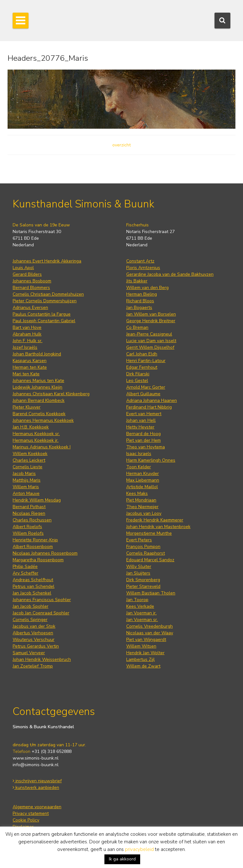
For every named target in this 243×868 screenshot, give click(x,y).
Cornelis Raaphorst (146, 553)
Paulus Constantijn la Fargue (42, 314)
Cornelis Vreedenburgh (150, 626)
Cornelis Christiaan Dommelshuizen (48, 294)
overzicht (121, 145)
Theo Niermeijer (142, 507)
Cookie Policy (26, 820)
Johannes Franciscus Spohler (42, 600)
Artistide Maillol (142, 487)
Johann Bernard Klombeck (39, 400)
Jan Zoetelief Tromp (33, 666)
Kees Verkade (140, 606)
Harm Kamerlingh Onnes (151, 460)
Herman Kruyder (143, 474)
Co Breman (137, 327)
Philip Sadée (25, 566)
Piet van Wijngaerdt (146, 640)
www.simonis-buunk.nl (36, 758)
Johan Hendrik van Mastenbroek (158, 527)
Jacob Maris (24, 474)
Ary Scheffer (25, 573)
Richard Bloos (140, 301)
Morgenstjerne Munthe (149, 533)
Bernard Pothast (29, 507)
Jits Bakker (137, 281)
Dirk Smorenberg (143, 580)
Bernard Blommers (31, 288)
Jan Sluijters (138, 573)
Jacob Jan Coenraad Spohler (41, 613)
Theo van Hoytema (146, 447)
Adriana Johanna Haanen (152, 400)
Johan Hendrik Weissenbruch (42, 659)
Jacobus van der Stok (34, 626)
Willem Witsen (141, 646)
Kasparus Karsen (30, 361)
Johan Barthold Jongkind (37, 354)
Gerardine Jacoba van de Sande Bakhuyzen (170, 274)
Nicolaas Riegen (29, 513)
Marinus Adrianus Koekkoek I (42, 447)
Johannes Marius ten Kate (38, 381)
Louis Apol (23, 268)
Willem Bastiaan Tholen (151, 593)
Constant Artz (140, 261)
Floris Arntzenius (143, 268)
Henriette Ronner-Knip (35, 540)
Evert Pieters (139, 540)
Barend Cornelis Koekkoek (39, 414)
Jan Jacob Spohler (31, 606)
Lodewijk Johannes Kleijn (37, 387)
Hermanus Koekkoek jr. (36, 440)
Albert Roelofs (27, 527)
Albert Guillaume (143, 394)
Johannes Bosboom (32, 281)
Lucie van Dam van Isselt (151, 341)
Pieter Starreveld (143, 586)
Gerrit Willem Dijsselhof (150, 347)
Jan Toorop (137, 600)
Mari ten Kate (26, 374)
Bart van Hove (27, 327)
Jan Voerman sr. (142, 620)
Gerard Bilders (27, 274)
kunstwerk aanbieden (36, 788)
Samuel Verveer (29, 653)
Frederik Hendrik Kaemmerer (155, 520)
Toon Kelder (139, 467)
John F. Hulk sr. (28, 341)
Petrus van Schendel (34, 586)
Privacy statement (31, 813)
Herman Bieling (142, 294)
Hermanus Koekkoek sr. (36, 434)
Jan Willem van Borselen (151, 314)
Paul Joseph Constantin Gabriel (44, 321)
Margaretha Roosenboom (38, 560)
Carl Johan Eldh (142, 354)
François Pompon (143, 547)
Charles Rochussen (32, 520)
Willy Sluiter (139, 566)
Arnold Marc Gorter (146, 387)
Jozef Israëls (25, 347)
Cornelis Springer (30, 620)
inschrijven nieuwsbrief (37, 781)
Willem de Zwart (143, 666)
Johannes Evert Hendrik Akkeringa (47, 261)
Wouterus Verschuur (34, 640)
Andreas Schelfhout (33, 580)
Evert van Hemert (144, 414)
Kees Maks (137, 493)
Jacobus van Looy (144, 513)
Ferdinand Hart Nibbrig (149, 407)
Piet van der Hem (143, 440)
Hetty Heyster (140, 427)
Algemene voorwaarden (37, 807)
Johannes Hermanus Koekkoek (43, 420)
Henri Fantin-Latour (146, 361)
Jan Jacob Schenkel (32, 593)
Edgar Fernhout (142, 367)
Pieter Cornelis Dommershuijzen (45, 301)
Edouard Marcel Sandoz (150, 560)
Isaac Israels (139, 454)
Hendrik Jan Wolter (145, 653)
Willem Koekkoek (30, 454)
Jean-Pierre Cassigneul (149, 334)
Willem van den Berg (147, 288)
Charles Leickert (29, 460)
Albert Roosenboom (33, 547)
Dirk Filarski (138, 374)
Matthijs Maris (27, 480)
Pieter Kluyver (27, 407)
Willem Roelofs (28, 533)
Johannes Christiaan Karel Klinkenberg (51, 394)
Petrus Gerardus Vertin (36, 646)
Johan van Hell (141, 420)
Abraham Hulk (27, 334)
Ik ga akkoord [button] (122, 859)
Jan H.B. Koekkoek (31, 427)
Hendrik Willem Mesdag (37, 500)
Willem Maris (26, 487)
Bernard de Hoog (143, 434)
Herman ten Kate (30, 367)
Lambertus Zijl (140, 659)
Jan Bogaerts (139, 308)
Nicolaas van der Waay (150, 633)
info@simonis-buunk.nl (36, 765)
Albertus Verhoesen (33, 633)
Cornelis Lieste (28, 467)
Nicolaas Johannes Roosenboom (45, 553)
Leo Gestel (137, 381)
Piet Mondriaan (141, 500)
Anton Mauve (26, 493)
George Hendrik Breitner (151, 321)
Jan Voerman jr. (141, 613)
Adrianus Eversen (30, 308)
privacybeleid (139, 849)
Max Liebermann (143, 480)
